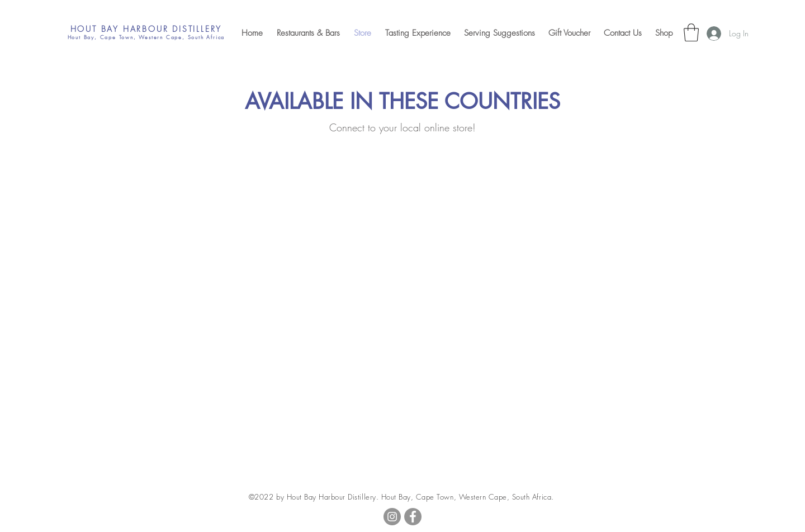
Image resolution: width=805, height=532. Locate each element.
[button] (691, 32)
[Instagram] (392, 517)
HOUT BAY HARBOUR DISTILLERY (146, 29)
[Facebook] (413, 517)
